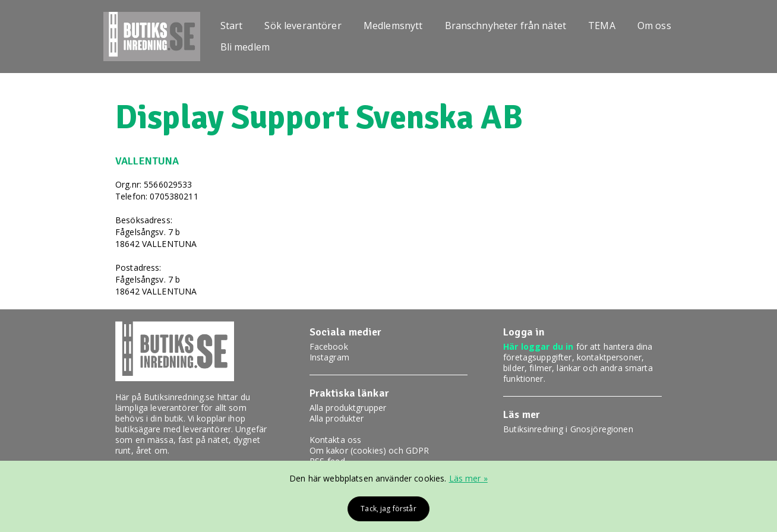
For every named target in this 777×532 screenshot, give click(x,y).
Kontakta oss (336, 440)
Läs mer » (468, 478)
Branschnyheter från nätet (506, 26)
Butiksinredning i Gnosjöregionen (568, 429)
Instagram (329, 357)
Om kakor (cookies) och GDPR (369, 450)
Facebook (329, 346)
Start (232, 26)
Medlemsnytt (393, 26)
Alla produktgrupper (348, 408)
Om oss (654, 26)
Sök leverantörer (303, 26)
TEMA (602, 26)
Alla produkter (337, 418)
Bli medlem (245, 47)
